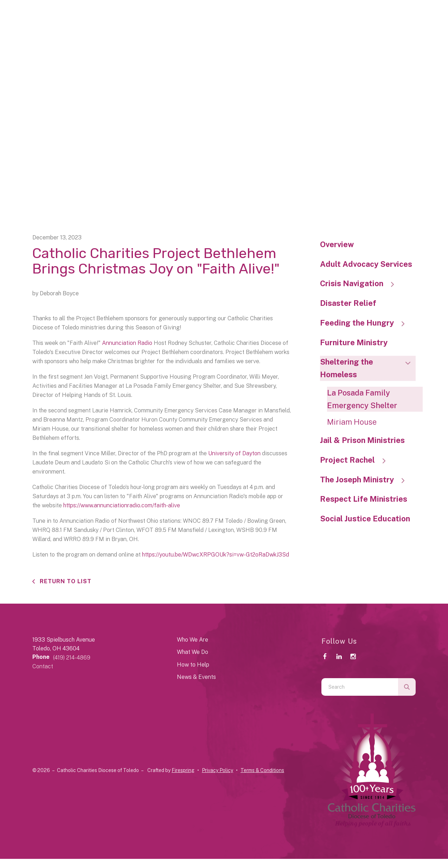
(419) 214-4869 (72, 658)
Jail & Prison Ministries (362, 440)
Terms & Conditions (262, 770)
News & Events (196, 677)
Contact (43, 666)
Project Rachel (356, 460)
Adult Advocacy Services (366, 264)
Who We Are (193, 640)
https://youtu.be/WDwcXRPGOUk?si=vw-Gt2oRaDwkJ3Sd (216, 555)
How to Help (193, 665)
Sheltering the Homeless (368, 368)
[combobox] (360, 687)
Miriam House (352, 422)
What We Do (193, 652)
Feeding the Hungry (366, 323)
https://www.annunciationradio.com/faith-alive (122, 505)
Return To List (65, 581)
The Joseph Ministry (366, 480)
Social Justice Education (365, 519)
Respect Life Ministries (364, 499)
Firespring (183, 770)
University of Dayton (234, 453)
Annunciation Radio (127, 343)
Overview (337, 244)
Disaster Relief (348, 303)
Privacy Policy (217, 770)
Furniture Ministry (354, 342)
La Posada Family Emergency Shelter (362, 399)
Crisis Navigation (360, 283)
